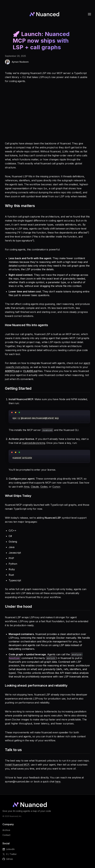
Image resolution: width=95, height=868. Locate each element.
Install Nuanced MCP (17, 765)
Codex (44, 487)
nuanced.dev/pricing (34, 443)
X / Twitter (10, 854)
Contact (6, 835)
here (58, 782)
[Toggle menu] (89, 14)
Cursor (56, 487)
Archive (6, 830)
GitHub (8, 859)
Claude (35, 487)
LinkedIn (9, 849)
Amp (27, 487)
